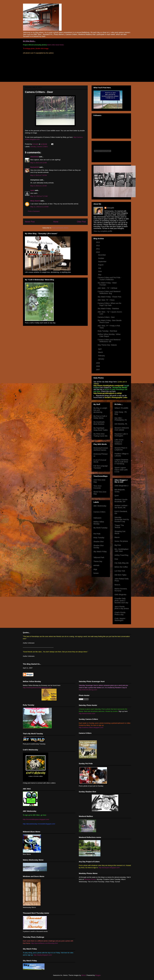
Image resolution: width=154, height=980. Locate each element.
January (101, 359)
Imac (116, 559)
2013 (98, 242)
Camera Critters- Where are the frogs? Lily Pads (109, 304)
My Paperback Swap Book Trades (101, 429)
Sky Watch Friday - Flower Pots (109, 297)
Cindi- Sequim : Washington (120, 620)
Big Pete (118, 545)
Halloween (97, 518)
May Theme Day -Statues (107, 345)
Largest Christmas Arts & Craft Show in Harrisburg (121, 462)
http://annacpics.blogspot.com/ (109, 868)
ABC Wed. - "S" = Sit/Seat (107, 288)
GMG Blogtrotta (120, 595)
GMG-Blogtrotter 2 (121, 486)
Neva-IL (117, 585)
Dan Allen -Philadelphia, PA (121, 419)
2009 (98, 363)
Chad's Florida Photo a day (120, 613)
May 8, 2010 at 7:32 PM (38, 175)
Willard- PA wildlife (121, 408)
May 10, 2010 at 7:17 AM (39, 196)
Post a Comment (34, 211)
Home (56, 222)
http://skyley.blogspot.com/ (43, 955)
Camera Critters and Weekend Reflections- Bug (109, 292)
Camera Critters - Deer (106, 317)
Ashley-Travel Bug (121, 555)
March (101, 352)
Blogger (98, 975)
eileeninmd (34, 157)
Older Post (81, 222)
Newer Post (30, 222)
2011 (98, 249)
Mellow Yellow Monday (99, 523)
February (102, 356)
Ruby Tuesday (99, 538)
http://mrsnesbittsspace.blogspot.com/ (36, 819)
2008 (98, 366)
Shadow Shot (98, 542)
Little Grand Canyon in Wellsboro (119, 442)
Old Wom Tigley (120, 575)
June (100, 271)
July (100, 268)
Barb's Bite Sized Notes (56, 45)
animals (33, 147)
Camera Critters (42, 147)
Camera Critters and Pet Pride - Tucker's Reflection (109, 279)
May (100, 275)
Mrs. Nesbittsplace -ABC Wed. (121, 550)
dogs (95, 569)
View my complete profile (103, 231)
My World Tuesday (100, 528)
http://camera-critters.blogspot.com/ (91, 727)
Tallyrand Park (99, 557)
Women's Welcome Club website (122, 429)
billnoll (83, 975)
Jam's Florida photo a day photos (122, 608)
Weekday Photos (90, 879)
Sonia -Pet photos (121, 541)
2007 (98, 370)
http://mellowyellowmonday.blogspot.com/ (37, 688)
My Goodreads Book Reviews (99, 423)
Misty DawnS (35, 201)
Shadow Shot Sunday (98, 547)
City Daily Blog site (122, 563)
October (101, 258)
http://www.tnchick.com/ (87, 713)
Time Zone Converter (97, 487)
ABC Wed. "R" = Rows (106, 300)
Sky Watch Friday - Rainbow (108, 309)
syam (32, 190)
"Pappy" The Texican (119, 526)
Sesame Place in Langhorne (121, 449)
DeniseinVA (35, 167)
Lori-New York (120, 571)
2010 (98, 252)
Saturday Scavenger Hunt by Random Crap (122, 519)
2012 (98, 246)
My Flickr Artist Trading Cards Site (100, 435)
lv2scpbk (110, 208)
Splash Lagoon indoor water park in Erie (121, 470)
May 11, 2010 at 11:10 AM (39, 207)
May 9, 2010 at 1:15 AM (38, 186)
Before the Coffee (121, 567)
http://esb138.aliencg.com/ (88, 690)
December (102, 255)
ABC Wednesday (100, 506)
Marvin (117, 537)
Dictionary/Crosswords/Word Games (101, 449)
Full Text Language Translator (101, 467)
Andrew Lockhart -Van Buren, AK (121, 507)
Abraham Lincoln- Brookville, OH (121, 501)
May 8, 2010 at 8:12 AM (38, 163)
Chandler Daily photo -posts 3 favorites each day (121, 601)
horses (96, 573)
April (100, 349)
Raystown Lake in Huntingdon (121, 435)
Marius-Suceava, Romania (121, 590)
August (101, 265)
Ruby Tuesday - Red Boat (107, 331)
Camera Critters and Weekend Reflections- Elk (109, 341)
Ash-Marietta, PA (121, 424)
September (102, 262)
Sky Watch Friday (100, 552)
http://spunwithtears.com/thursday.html (45, 943)
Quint (117, 496)
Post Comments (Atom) (60, 228)
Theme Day (98, 561)
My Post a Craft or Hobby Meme (100, 417)
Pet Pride (97, 534)
